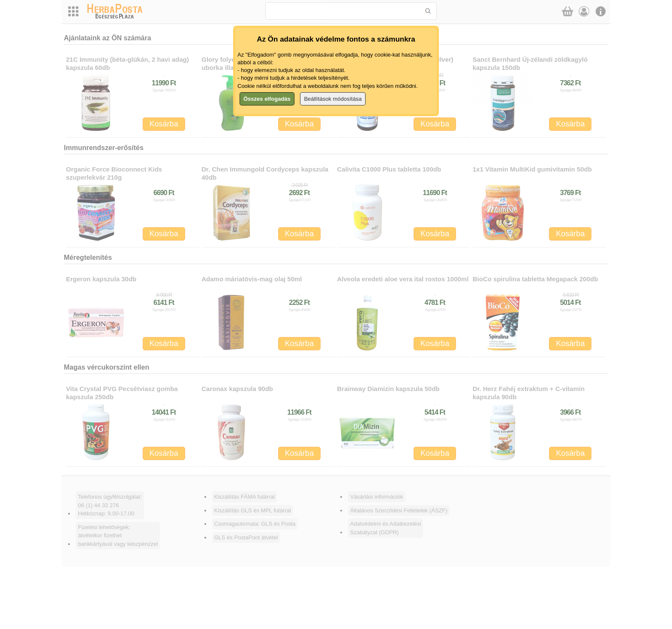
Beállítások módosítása (333, 99)
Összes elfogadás (267, 99)
